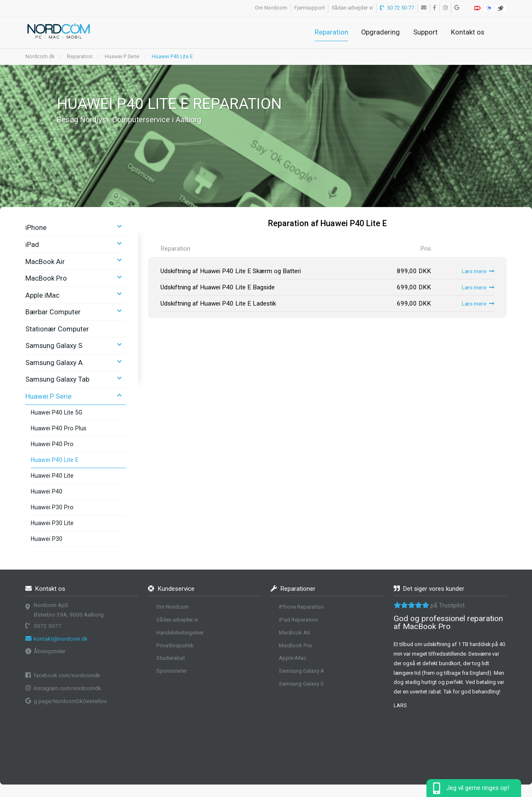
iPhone (36, 227)
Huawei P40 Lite (52, 476)
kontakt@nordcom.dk (61, 639)
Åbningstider (49, 651)
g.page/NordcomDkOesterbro (70, 701)
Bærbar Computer (53, 312)
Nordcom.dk (40, 57)
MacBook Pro (46, 278)
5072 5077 (48, 626)
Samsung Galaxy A (54, 363)
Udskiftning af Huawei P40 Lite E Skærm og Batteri (231, 271)
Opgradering (381, 32)
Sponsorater (171, 671)
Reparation (331, 32)
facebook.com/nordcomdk (67, 675)
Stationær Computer (57, 329)
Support (425, 32)
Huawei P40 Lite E (172, 57)
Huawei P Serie (122, 57)
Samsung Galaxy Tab (57, 379)
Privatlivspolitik (175, 645)
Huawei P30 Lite (52, 523)
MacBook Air (45, 262)
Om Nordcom (271, 8)
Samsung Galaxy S (54, 345)
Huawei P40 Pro (52, 444)
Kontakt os (468, 32)
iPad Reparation (298, 620)
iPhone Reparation (301, 607)
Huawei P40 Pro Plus (59, 428)
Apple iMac (42, 295)
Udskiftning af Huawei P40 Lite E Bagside (218, 287)
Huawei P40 (47, 491)
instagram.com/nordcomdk (67, 688)
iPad (32, 244)
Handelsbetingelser (180, 633)
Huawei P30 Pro (52, 507)
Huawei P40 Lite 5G (57, 412)
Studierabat (171, 658)
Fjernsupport (310, 8)
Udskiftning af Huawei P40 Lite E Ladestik (218, 304)
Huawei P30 (47, 539)
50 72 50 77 (397, 8)
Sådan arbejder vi (352, 8)
